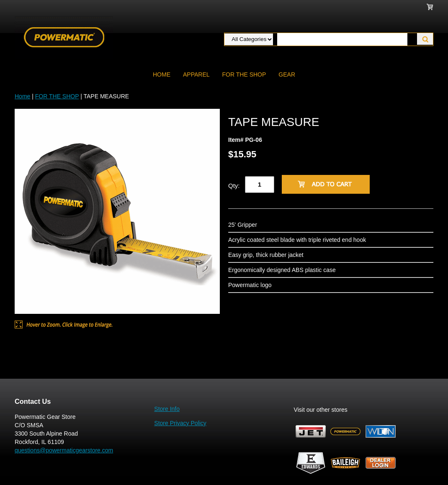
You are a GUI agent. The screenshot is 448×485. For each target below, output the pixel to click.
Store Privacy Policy (180, 423)
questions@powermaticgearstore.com (64, 450)
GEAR (287, 74)
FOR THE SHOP (244, 74)
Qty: (234, 186)
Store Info (167, 409)
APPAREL (196, 74)
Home (162, 74)
